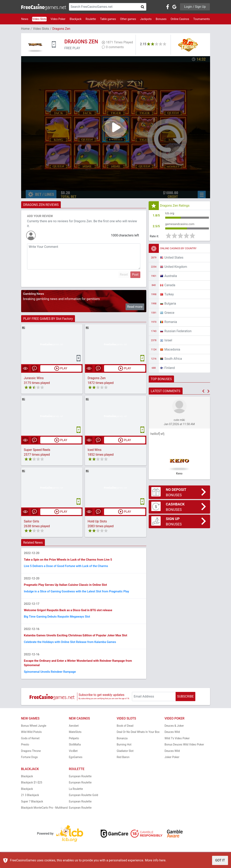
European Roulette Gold (84, 802)
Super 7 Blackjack (32, 808)
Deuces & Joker (174, 733)
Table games (108, 19)
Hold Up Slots (97, 522)
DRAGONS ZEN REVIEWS (41, 205)
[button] (203, 393)
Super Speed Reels (37, 450)
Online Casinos (180, 19)
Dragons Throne (31, 758)
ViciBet (73, 758)
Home (25, 29)
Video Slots (39, 19)
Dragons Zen (97, 378)
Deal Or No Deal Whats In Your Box (138, 739)
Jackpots (146, 19)
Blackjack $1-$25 (32, 790)
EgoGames (76, 764)
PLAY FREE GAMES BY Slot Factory (48, 319)
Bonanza (122, 745)
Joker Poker (172, 764)
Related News (33, 543)
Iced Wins (95, 450)
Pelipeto (74, 745)
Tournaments (202, 19)
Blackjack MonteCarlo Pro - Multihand (44, 815)
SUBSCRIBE (185, 704)
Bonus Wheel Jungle (34, 733)
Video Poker (58, 19)
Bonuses (161, 19)
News (25, 19)
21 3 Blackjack (30, 802)
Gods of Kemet (30, 745)
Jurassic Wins (34, 378)
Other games (128, 19)
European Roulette (80, 783)
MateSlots (75, 739)
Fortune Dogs (29, 764)
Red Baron (123, 764)
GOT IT (220, 860)
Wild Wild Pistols (31, 739)
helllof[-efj (157, 436)
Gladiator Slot (125, 758)
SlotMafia (75, 752)
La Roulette (76, 796)
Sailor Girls (32, 522)
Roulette (91, 19)
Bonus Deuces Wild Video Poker (184, 752)
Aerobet (74, 733)
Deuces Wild (172, 739)
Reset (124, 275)
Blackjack (76, 19)
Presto (25, 752)
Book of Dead (125, 733)
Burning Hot (124, 752)
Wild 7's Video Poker (177, 745)
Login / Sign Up (195, 7)
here (162, 860)
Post (135, 275)
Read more (135, 307)
